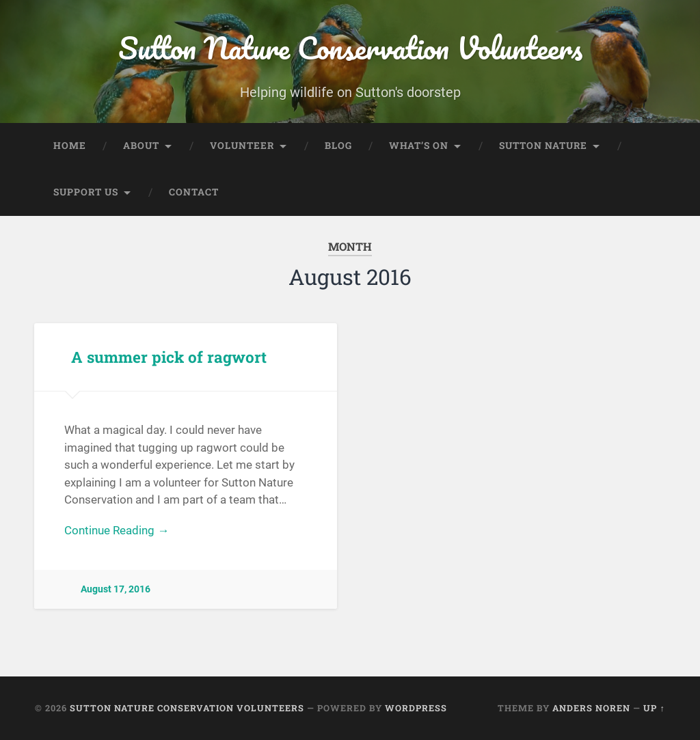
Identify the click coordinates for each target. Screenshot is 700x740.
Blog (338, 146)
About (141, 146)
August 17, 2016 (116, 589)
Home (70, 146)
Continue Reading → (117, 530)
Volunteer (242, 146)
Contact (194, 192)
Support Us (86, 192)
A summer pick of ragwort (169, 357)
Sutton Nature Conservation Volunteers (350, 47)
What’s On (419, 146)
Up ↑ (654, 708)
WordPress (416, 708)
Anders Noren (591, 708)
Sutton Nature (543, 146)
